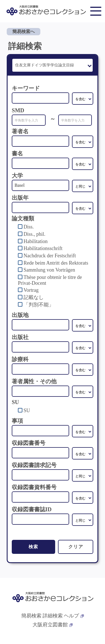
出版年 (20, 198)
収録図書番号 (29, 443)
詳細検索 (53, 616)
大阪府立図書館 (53, 625)
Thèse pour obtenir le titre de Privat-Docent (50, 280)
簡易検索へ (24, 32)
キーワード (26, 88)
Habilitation (36, 241)
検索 (33, 547)
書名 (17, 153)
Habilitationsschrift (43, 248)
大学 (17, 176)
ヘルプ (74, 616)
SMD (18, 110)
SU (27, 410)
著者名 (20, 131)
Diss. (29, 227)
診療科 (20, 359)
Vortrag (31, 290)
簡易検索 (31, 616)
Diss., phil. (34, 234)
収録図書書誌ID (32, 509)
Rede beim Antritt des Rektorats (56, 263)
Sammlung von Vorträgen (49, 270)
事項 (17, 421)
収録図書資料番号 (34, 487)
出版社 (20, 337)
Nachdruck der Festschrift (50, 256)
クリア (76, 547)
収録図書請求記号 (34, 465)
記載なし (34, 297)
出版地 (20, 315)
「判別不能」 (39, 305)
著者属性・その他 (34, 381)
